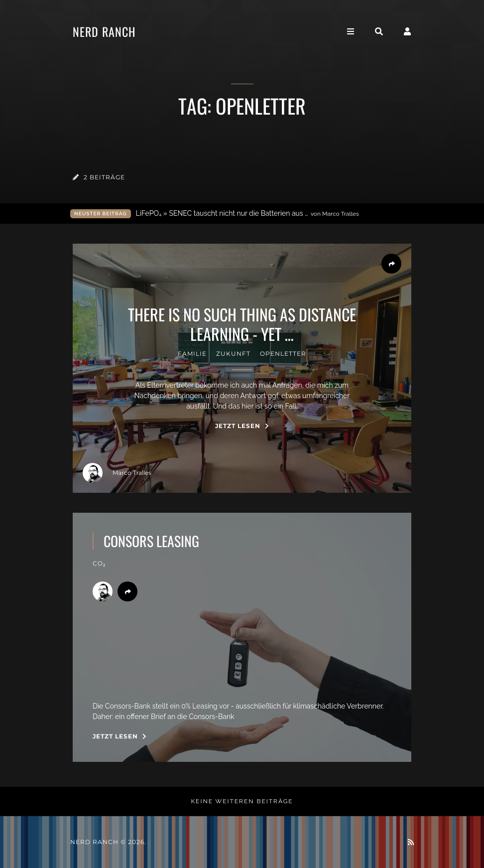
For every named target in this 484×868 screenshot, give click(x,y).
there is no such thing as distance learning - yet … (242, 324)
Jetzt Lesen (242, 426)
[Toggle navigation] (351, 32)
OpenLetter (283, 354)
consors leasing (151, 541)
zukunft (233, 354)
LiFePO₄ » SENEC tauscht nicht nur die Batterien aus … (247, 214)
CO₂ (99, 563)
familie (192, 354)
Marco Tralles (117, 473)
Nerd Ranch (104, 31)
